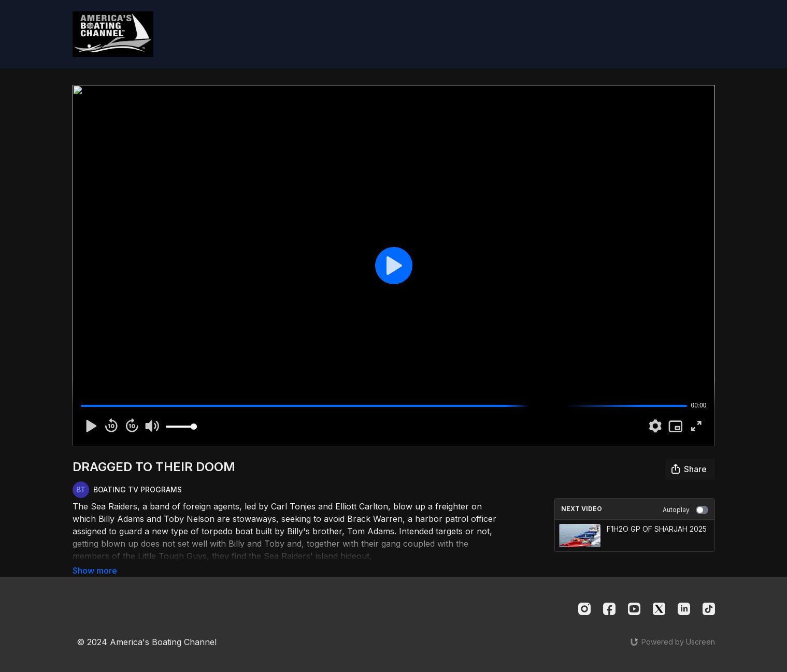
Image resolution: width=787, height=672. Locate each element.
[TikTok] (709, 607)
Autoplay (685, 510)
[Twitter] (659, 607)
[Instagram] (584, 607)
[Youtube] (634, 607)
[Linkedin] (684, 607)
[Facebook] (609, 607)
